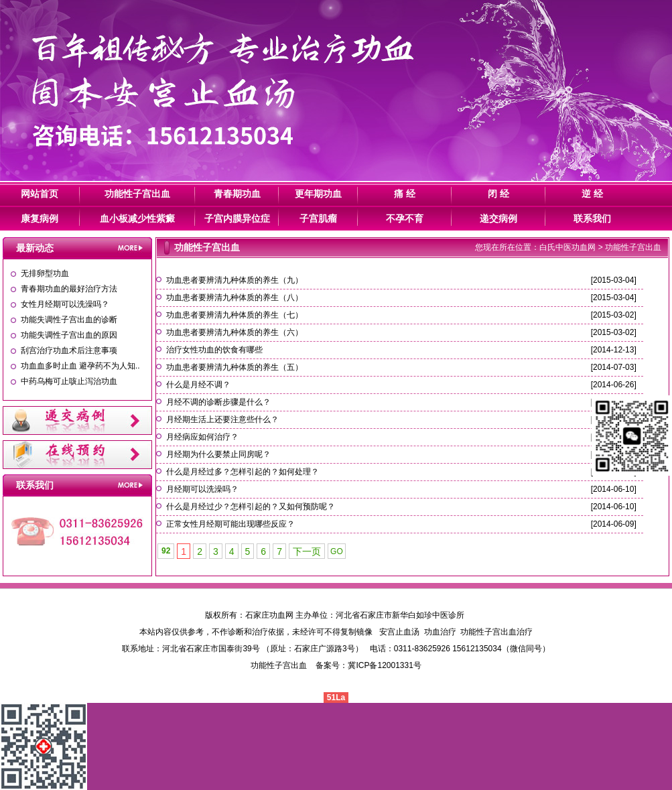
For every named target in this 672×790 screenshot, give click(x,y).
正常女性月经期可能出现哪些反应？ (230, 524)
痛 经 (405, 194)
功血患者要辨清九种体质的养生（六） (234, 332)
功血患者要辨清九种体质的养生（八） (234, 298)
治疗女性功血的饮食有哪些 (214, 350)
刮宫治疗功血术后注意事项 (69, 350)
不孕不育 (405, 218)
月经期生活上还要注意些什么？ (222, 419)
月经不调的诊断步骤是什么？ (218, 402)
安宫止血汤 (399, 632)
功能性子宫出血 (137, 194)
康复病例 (40, 218)
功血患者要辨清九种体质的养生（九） (234, 280)
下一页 (307, 551)
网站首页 (40, 194)
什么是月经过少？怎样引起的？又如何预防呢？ (251, 507)
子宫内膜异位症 (237, 218)
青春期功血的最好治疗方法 (69, 289)
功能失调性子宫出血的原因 (69, 335)
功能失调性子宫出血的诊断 (69, 320)
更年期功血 (318, 194)
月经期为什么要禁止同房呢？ (218, 454)
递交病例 (498, 218)
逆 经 (592, 194)
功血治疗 (440, 632)
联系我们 (592, 218)
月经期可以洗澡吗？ (202, 489)
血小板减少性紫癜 (137, 218)
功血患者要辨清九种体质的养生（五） (234, 367)
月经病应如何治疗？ (202, 437)
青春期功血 (237, 194)
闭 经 (498, 194)
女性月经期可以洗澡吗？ (65, 304)
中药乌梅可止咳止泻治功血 (69, 381)
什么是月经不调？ (198, 385)
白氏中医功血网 (567, 247)
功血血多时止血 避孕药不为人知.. (80, 366)
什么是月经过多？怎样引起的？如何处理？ (243, 472)
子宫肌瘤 (318, 218)
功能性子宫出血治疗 (496, 632)
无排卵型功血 (45, 273)
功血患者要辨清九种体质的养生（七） (234, 315)
